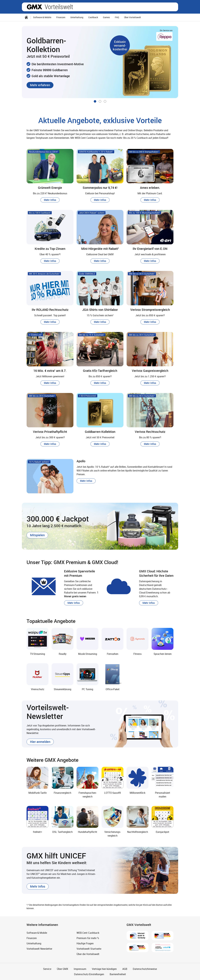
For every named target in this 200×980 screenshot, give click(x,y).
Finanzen (61, 17)
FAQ (117, 17)
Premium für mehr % (88, 938)
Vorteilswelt (59, 7)
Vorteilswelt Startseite (89, 949)
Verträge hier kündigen (104, 969)
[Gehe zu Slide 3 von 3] (105, 101)
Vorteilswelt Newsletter (39, 949)
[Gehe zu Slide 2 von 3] (100, 101)
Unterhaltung (77, 17)
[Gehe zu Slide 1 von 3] (95, 101)
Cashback (93, 17)
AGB (125, 969)
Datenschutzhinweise (145, 969)
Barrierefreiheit (118, 974)
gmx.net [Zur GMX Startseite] (35, 7)
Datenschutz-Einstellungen (89, 974)
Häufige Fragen (85, 943)
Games (106, 17)
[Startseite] (26, 17)
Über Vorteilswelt (132, 17)
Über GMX (62, 969)
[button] (40, 85)
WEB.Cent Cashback (88, 933)
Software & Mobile (42, 17)
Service (47, 969)
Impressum (80, 969)
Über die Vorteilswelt (88, 954)
